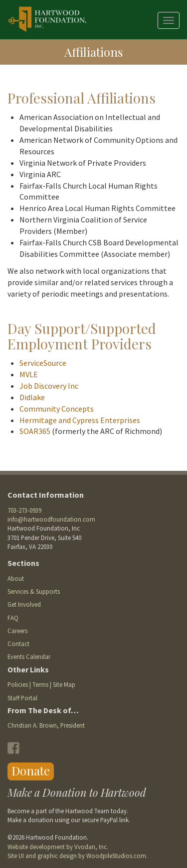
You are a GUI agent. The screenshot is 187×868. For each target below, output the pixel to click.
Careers (17, 631)
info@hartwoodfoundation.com (51, 519)
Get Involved (24, 604)
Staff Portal (22, 698)
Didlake (32, 397)
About (16, 578)
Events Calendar (29, 656)
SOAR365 (35, 431)
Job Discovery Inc (49, 386)
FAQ (13, 618)
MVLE (29, 374)
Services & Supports (34, 591)
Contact (18, 644)
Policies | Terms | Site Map (41, 684)
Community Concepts (57, 409)
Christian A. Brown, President (46, 725)
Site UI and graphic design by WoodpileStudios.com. (78, 856)
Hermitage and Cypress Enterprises (80, 420)
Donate (31, 770)
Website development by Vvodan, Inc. (58, 847)
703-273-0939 (24, 510)
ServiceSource (43, 363)
